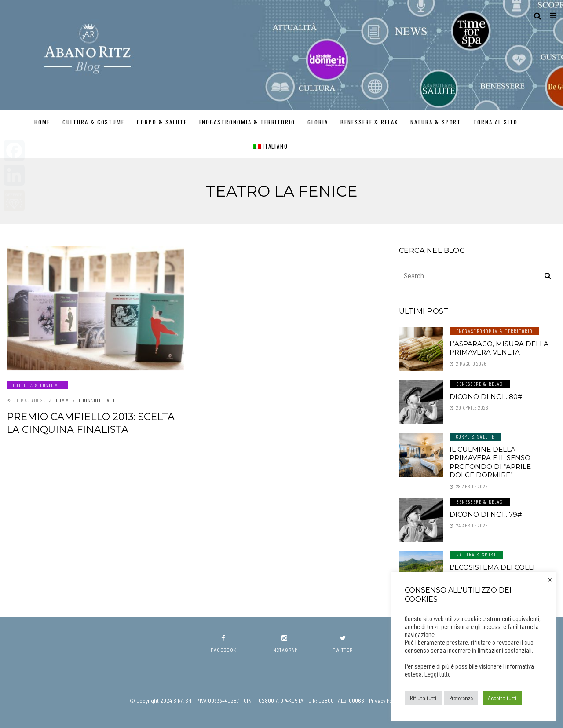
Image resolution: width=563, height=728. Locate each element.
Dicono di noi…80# (486, 397)
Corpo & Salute (162, 122)
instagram (285, 644)
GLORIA (318, 122)
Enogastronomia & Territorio (247, 122)
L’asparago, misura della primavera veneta (499, 348)
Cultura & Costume (93, 122)
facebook (224, 644)
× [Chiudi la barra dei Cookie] (550, 579)
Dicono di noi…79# (486, 514)
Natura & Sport (436, 122)
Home (42, 122)
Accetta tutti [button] (502, 698)
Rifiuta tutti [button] (423, 698)
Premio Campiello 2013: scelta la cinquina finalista (91, 423)
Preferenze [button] (461, 698)
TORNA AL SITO (495, 122)
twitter (343, 644)
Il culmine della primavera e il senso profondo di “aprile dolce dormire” (490, 462)
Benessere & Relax (369, 122)
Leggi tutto (438, 674)
